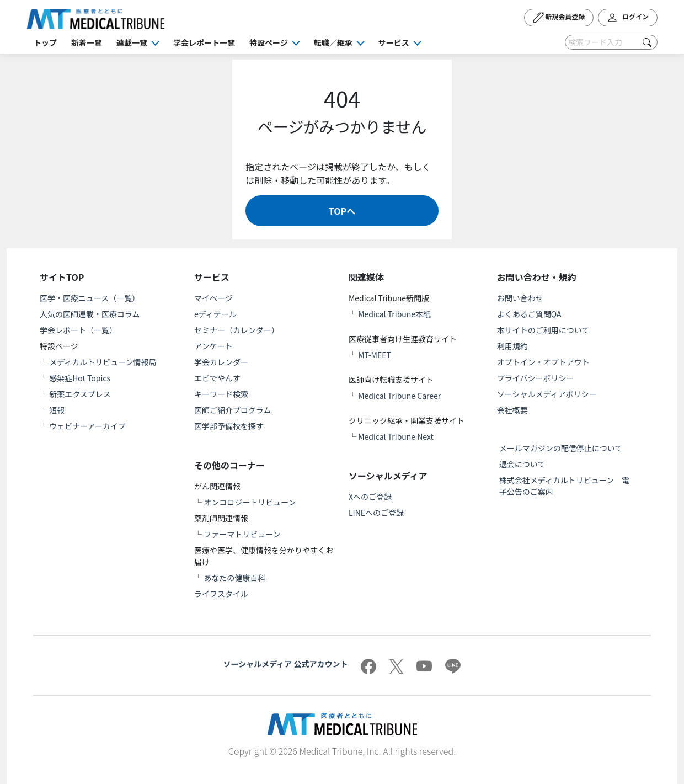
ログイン (628, 18)
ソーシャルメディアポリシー (547, 394)
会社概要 (512, 410)
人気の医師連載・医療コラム (90, 314)
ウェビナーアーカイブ (87, 426)
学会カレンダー (221, 362)
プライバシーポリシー (536, 378)
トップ (45, 42)
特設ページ (269, 42)
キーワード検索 (221, 394)
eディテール (215, 314)
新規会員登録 (559, 18)
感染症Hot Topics (80, 378)
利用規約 (512, 346)
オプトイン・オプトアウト (543, 362)
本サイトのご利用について (543, 330)
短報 (57, 410)
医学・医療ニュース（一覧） (90, 298)
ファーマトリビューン (242, 534)
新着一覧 (87, 42)
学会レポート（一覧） (78, 330)
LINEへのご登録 (376, 513)
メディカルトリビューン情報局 (103, 362)
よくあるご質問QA (529, 314)
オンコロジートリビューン (250, 502)
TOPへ (342, 211)
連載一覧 (132, 42)
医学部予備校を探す (229, 426)
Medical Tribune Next (396, 436)
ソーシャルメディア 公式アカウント (286, 664)
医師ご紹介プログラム (233, 410)
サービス (394, 42)
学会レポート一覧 (204, 42)
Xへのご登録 (370, 497)
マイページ (213, 298)
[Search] (611, 42)
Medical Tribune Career (399, 396)
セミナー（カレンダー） (237, 330)
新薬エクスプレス (80, 394)
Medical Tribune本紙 (394, 314)
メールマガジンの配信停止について (561, 448)
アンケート (213, 346)
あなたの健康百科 (234, 578)
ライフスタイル (221, 594)
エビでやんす (217, 378)
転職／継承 (333, 42)
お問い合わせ (520, 298)
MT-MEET (375, 355)
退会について (522, 464)
